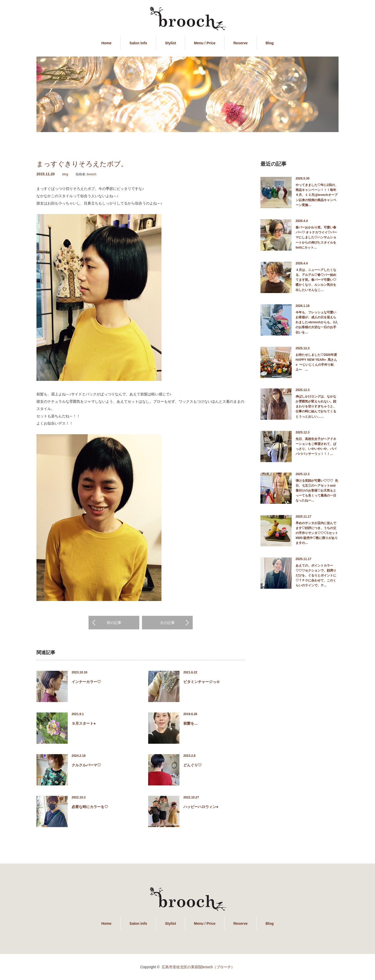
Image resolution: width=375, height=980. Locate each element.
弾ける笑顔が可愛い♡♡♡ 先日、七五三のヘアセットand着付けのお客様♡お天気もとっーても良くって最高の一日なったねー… (317, 491)
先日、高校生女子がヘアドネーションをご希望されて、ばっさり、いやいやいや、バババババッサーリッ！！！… (316, 446)
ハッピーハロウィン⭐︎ (201, 807)
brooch (92, 174)
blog (65, 174)
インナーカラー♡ (86, 682)
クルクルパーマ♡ (86, 765)
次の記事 (167, 623)
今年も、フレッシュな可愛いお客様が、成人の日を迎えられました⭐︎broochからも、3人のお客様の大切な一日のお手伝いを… (317, 322)
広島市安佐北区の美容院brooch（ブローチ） (198, 967)
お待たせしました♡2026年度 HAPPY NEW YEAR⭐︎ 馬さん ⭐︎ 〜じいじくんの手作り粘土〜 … (317, 362)
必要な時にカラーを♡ (90, 807)
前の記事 (114, 623)
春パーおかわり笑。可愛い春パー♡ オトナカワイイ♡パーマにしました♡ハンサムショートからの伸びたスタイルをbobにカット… (316, 237)
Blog (270, 43)
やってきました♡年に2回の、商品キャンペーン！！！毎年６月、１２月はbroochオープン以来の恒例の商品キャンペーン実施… (317, 195)
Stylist (171, 43)
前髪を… (191, 723)
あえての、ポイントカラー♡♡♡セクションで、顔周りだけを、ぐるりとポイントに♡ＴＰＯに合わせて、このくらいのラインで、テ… (316, 576)
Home (106, 43)
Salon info (138, 43)
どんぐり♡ (192, 765)
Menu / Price (205, 43)
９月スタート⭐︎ (84, 723)
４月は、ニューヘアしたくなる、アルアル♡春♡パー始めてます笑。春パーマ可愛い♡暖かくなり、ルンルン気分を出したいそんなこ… (316, 280)
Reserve (240, 43)
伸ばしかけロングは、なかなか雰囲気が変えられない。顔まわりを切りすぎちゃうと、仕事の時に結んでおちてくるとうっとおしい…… (316, 407)
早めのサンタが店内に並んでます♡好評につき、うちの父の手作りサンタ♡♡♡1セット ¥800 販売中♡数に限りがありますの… (317, 533)
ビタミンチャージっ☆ (202, 682)
